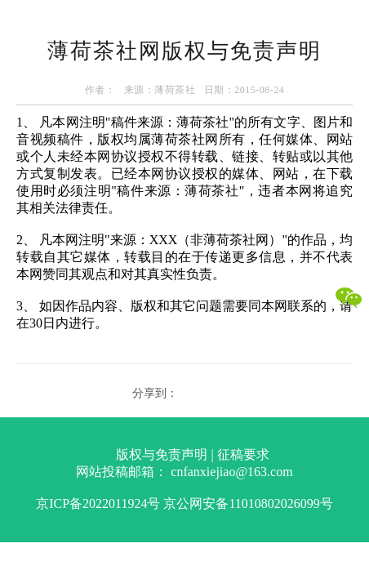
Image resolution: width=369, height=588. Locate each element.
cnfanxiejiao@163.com (231, 472)
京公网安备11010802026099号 (248, 503)
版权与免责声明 (162, 454)
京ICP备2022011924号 (98, 503)
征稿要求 (243, 454)
